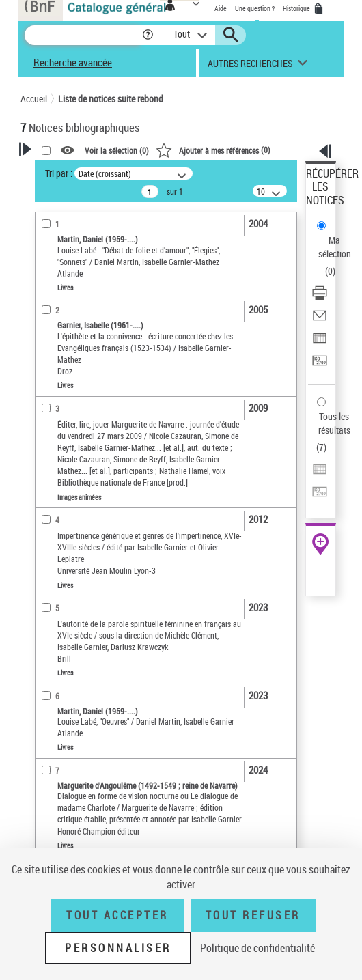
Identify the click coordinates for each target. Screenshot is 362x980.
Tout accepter (117, 915)
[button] (148, 35)
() (213, 150)
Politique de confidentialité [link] (257, 948)
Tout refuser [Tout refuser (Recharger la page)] (253, 915)
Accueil (34, 99)
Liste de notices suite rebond (111, 99)
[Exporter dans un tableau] (320, 342)
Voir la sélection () (117, 150)
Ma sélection (335, 247)
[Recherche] (83, 35)
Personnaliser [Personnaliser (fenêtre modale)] (118, 948)
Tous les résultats (334, 423)
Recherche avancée (73, 62)
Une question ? (255, 8)
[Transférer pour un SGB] (320, 365)
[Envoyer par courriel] (320, 320)
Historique (297, 8)
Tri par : (59, 173)
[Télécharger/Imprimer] (320, 297)
